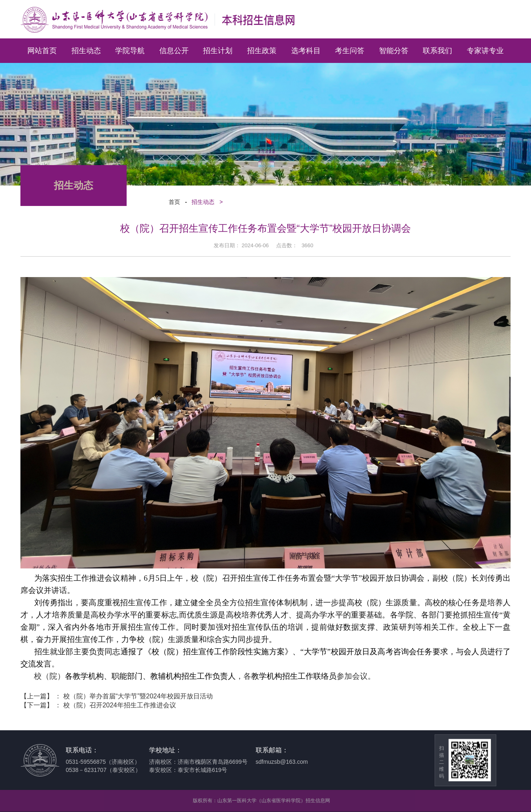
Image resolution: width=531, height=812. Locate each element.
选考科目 (306, 51)
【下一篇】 (98, 705)
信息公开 (174, 51)
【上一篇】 (117, 696)
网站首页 (42, 51)
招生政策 (262, 51)
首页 (171, 202)
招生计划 (218, 51)
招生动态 (86, 51)
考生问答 (350, 51)
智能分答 (394, 51)
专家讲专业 (485, 51)
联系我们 (437, 51)
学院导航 (130, 51)
